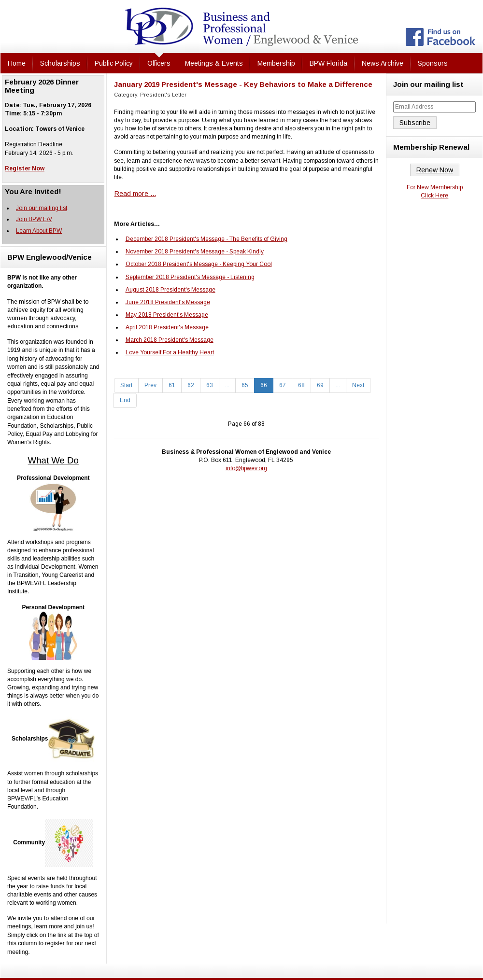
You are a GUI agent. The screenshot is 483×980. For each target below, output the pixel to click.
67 (283, 385)
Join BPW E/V (34, 219)
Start (126, 385)
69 (320, 385)
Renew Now (435, 170)
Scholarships (60, 63)
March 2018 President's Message (170, 340)
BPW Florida (328, 63)
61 (172, 385)
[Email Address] (434, 107)
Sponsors (433, 63)
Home (17, 63)
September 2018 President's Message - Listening (190, 277)
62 (191, 385)
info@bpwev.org (246, 468)
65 (245, 385)
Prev (150, 385)
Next (358, 385)
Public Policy (114, 63)
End (125, 400)
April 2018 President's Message (167, 327)
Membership (276, 63)
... (227, 385)
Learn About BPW (39, 231)
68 (301, 385)
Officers (159, 63)
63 (210, 385)
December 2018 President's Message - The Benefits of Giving (206, 239)
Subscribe (415, 123)
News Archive (383, 63)
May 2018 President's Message (167, 315)
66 (264, 385)
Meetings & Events (214, 63)
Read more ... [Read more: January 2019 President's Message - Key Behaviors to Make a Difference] (135, 194)
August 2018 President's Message (170, 290)
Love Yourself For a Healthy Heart (170, 352)
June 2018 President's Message (168, 302)
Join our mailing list (42, 208)
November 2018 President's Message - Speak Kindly (195, 252)
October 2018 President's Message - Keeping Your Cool (199, 264)
